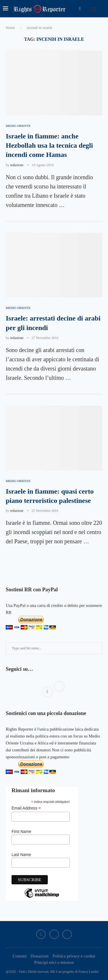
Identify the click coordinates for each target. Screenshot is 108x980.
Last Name (21, 855)
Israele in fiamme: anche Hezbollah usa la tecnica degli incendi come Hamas (49, 146)
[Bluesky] (67, 934)
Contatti (20, 956)
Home (10, 28)
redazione (17, 165)
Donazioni (39, 956)
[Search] (102, 9)
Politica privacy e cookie (74, 956)
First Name (21, 831)
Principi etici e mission (54, 962)
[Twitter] (54, 934)
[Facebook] (80, 9)
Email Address (26, 808)
